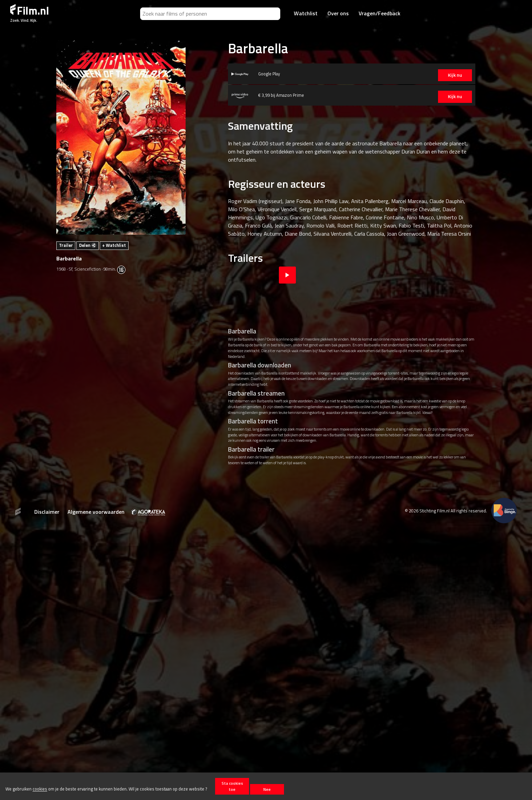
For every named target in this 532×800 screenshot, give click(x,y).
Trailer (66, 245)
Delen (88, 245)
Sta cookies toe (232, 786)
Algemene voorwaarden (96, 512)
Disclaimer (47, 512)
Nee (267, 789)
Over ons (338, 13)
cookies (40, 789)
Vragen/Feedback (379, 13)
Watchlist (306, 13)
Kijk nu (443, 75)
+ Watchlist (114, 245)
